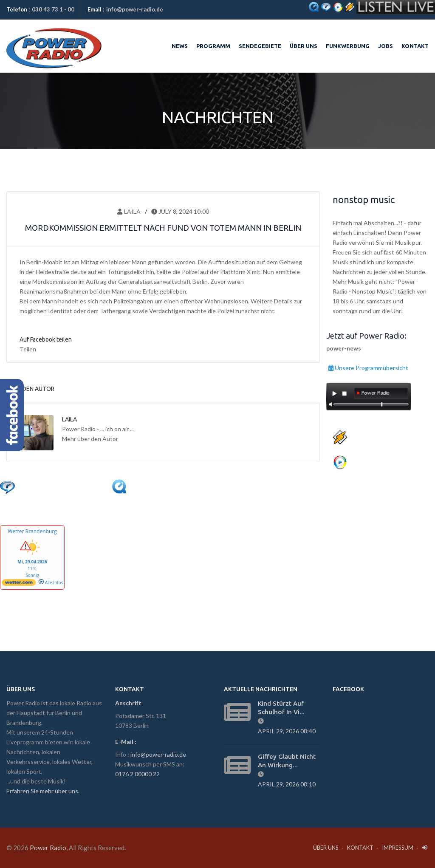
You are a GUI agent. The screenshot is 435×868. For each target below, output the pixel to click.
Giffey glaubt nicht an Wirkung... (287, 761)
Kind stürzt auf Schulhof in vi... (281, 708)
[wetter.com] (19, 584)
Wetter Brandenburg (32, 531)
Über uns (304, 46)
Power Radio (48, 848)
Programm (213, 46)
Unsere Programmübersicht (368, 367)
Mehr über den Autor (90, 439)
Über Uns (326, 848)
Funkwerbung (348, 46)
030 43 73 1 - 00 (53, 9)
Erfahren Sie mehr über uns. (43, 791)
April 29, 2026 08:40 (288, 731)
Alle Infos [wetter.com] (51, 582)
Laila (129, 211)
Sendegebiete (260, 46)
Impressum (398, 848)
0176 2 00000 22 (137, 774)
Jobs (386, 46)
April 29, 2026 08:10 (288, 784)
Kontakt (415, 46)
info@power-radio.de (135, 9)
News (180, 46)
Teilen (28, 349)
